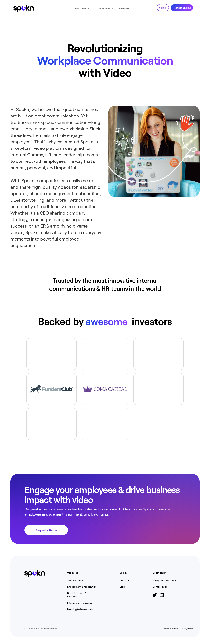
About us (125, 580)
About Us (124, 8)
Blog (122, 587)
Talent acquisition (77, 580)
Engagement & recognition (82, 587)
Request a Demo (182, 8)
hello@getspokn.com (164, 580)
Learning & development (81, 609)
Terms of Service (171, 629)
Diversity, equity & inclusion (77, 595)
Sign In (163, 8)
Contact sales (160, 587)
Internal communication (80, 603)
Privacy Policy (186, 629)
